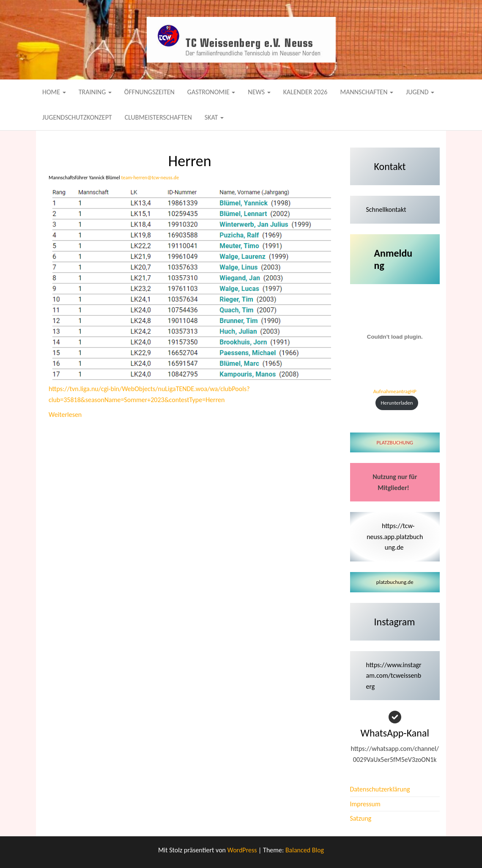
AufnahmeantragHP (395, 391)
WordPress (242, 850)
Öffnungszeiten (149, 92)
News (259, 92)
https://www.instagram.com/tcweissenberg (394, 676)
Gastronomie (211, 92)
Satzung (361, 818)
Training (95, 92)
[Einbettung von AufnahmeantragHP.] (395, 337)
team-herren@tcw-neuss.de (150, 178)
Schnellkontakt (386, 209)
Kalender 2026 (305, 92)
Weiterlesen (65, 414)
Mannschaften (367, 92)
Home (54, 92)
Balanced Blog (305, 850)
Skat (214, 117)
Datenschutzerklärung (380, 789)
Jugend (420, 92)
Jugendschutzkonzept (77, 117)
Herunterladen (397, 403)
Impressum (365, 804)
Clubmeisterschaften (158, 117)
